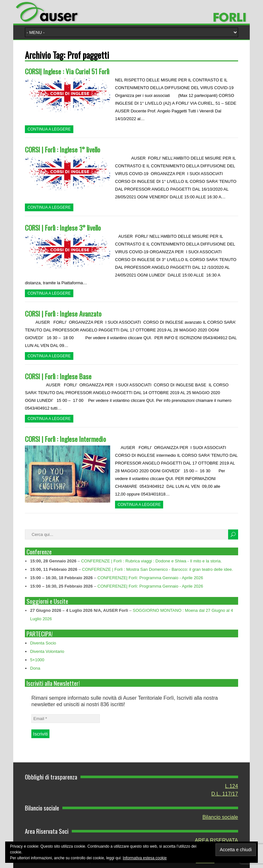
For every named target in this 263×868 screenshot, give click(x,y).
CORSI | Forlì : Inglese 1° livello (63, 149)
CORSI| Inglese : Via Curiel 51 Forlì (67, 71)
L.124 (232, 786)
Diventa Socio (43, 643)
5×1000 (37, 660)
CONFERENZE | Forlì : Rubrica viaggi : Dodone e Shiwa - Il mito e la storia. (151, 561)
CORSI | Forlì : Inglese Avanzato (63, 314)
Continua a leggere (49, 129)
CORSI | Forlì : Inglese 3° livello (63, 228)
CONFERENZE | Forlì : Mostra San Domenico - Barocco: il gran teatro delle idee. (158, 569)
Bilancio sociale (220, 817)
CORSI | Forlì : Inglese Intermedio (65, 439)
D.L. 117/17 (225, 794)
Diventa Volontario (47, 651)
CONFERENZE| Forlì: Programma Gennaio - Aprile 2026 (150, 578)
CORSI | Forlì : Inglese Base (58, 376)
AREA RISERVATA (216, 840)
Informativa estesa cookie (145, 858)
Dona (35, 668)
